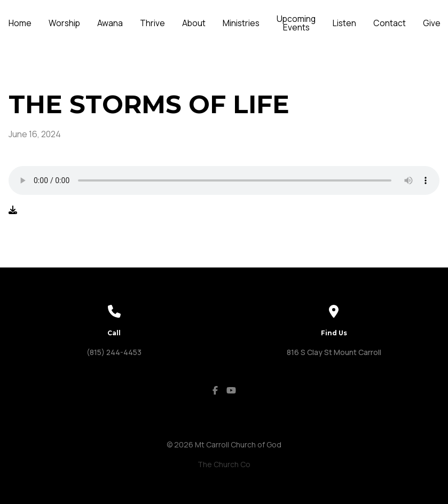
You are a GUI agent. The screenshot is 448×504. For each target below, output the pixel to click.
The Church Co (224, 464)
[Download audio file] (13, 210)
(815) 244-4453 (114, 352)
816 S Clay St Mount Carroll (334, 352)
